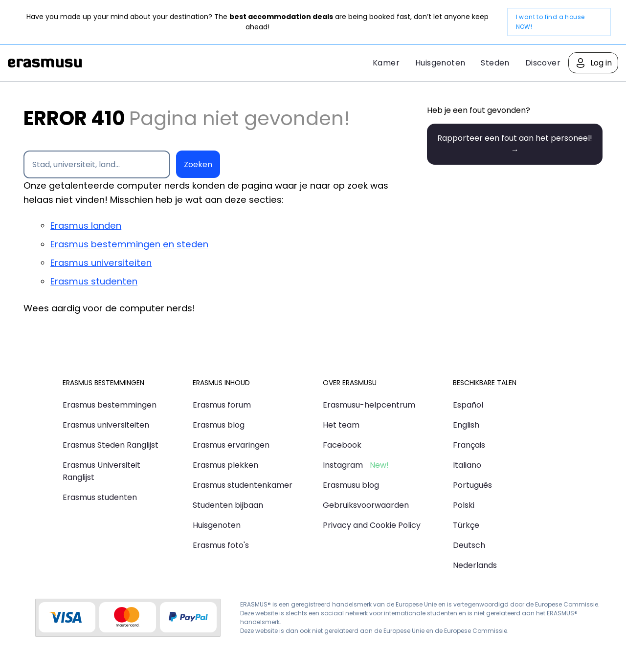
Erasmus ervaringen (231, 445)
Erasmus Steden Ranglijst (111, 445)
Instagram (343, 465)
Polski (464, 505)
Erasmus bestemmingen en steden (129, 244)
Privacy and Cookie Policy (372, 525)
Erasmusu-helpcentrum (369, 405)
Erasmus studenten (94, 281)
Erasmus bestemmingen (110, 405)
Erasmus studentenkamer (243, 485)
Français (469, 445)
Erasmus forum (222, 405)
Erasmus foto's (221, 545)
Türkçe (466, 525)
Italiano (467, 465)
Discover (543, 63)
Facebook (342, 445)
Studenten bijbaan (228, 505)
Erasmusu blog (351, 485)
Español (468, 405)
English (466, 425)
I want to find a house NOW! (550, 22)
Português (472, 485)
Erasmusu (45, 63)
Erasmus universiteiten (101, 263)
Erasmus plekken (225, 465)
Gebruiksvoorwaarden (366, 505)
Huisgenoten (440, 63)
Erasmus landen (86, 226)
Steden (495, 63)
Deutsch (469, 545)
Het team (341, 425)
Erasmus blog (219, 425)
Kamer (386, 63)
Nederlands (475, 565)
